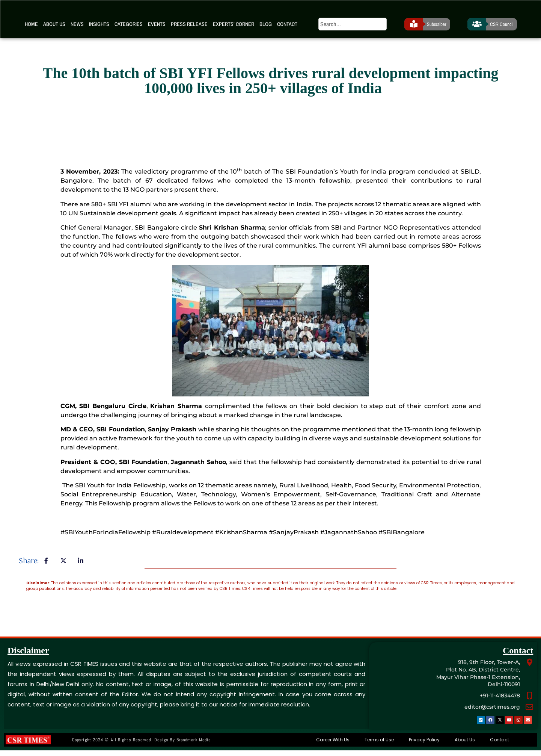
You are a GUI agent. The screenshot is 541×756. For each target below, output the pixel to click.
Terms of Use (379, 745)
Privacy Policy (424, 745)
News (77, 30)
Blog (266, 30)
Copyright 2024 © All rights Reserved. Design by (141, 745)
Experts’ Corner (234, 30)
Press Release (189, 30)
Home (31, 30)
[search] (353, 30)
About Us (54, 30)
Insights (99, 30)
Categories (129, 30)
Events (157, 30)
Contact (287, 30)
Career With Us (333, 745)
